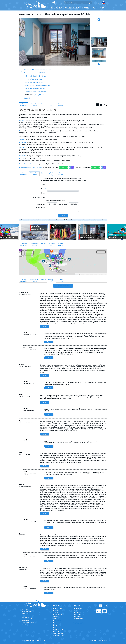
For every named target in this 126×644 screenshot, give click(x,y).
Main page (25, 609)
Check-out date (63, 204)
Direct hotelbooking (34, 105)
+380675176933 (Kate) (83, 167)
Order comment (41, 208)
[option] (55, 42)
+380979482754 (29, 95)
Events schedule (79, 623)
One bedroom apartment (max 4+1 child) (68, 14)
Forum (102, 8)
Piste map (56, 612)
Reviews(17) (52, 105)
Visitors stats (26, 621)
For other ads (26, 625)
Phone (44, 193)
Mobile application (58, 636)
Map (95, 8)
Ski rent (55, 623)
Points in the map (58, 633)
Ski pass (55, 610)
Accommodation (26, 15)
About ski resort (57, 608)
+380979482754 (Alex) (51, 167)
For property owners (28, 623)
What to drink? (78, 612)
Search (39, 15)
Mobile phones (78, 619)
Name (44, 185)
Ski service (56, 625)
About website (26, 611)
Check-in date (41, 204)
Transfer (55, 617)
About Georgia (78, 608)
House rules (26, 614)
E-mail (44, 189)
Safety (55, 619)
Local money (77, 617)
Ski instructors (57, 621)
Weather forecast (58, 629)
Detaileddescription (24, 105)
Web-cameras (57, 631)
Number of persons (40, 197)
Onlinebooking (60, 105)
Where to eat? (78, 615)
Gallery (55, 627)
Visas (75, 610)
